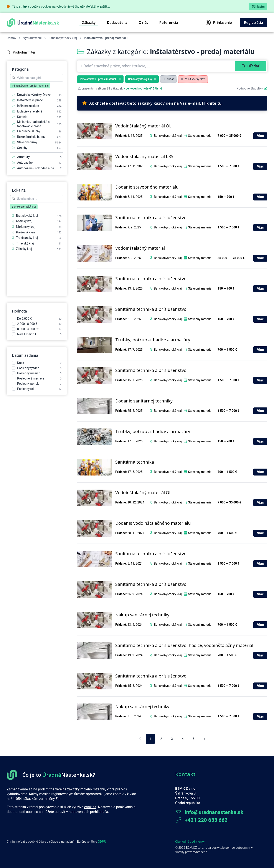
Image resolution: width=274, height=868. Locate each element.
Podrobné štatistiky (252, 88)
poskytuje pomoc (223, 848)
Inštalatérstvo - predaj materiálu (100, 79)
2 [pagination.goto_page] (161, 739)
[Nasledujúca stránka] (204, 739)
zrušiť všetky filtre (193, 79)
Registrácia (253, 23)
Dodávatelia (117, 23)
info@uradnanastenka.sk (209, 812)
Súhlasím (258, 7)
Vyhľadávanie (32, 38)
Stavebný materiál (200, 136)
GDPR (102, 842)
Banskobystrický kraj (63, 38)
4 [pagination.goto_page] (183, 739)
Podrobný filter (21, 52)
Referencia (169, 23)
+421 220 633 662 (201, 820)
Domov (12, 38)
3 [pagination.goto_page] (172, 739)
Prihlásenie (219, 23)
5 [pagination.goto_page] (194, 739)
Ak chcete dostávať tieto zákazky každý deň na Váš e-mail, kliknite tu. (152, 103)
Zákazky (89, 23)
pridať (168, 79)
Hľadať (250, 66)
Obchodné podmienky (190, 842)
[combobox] (156, 66)
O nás (143, 23)
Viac (260, 136)
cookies (90, 807)
